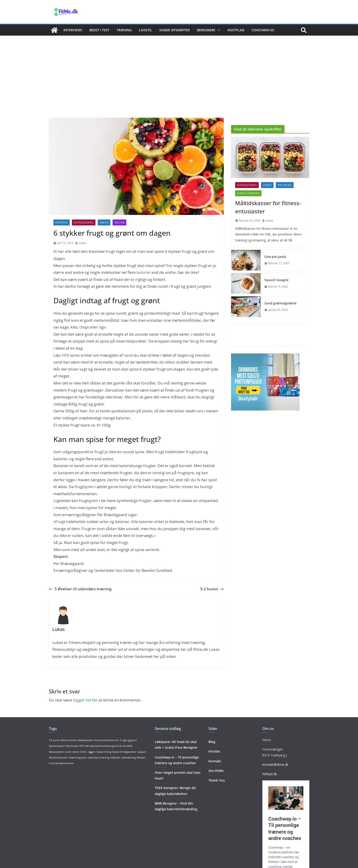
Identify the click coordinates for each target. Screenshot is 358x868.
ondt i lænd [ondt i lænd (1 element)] (72, 752)
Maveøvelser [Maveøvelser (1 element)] (56, 752)
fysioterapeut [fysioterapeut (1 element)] (57, 746)
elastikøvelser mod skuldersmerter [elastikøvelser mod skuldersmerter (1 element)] (98, 740)
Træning (124, 30)
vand (128, 355)
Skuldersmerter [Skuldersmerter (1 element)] (58, 758)
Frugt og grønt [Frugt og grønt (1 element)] (128, 740)
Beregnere (206, 30)
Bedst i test (99, 30)
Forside (214, 751)
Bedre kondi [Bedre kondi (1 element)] (69, 740)
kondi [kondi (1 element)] (118, 746)
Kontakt (215, 761)
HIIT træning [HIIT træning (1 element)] (86, 746)
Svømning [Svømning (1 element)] (75, 758)
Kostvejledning (84, 222)
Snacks (104, 222)
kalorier (144, 272)
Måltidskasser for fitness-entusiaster (268, 207)
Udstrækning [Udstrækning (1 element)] (128, 758)
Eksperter (62, 222)
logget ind (82, 700)
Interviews (73, 30)
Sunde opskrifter (175, 30)
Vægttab (119, 222)
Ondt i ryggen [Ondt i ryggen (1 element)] (87, 752)
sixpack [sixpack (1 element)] (142, 752)
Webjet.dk (270, 774)
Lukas (82, 243)
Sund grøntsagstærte (280, 303)
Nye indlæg (285, 185)
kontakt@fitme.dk (275, 765)
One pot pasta (275, 257)
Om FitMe (216, 771)
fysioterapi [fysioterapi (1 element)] (72, 746)
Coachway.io (263, 30)
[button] (218, 30)
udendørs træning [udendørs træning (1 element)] (98, 758)
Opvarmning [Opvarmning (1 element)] (104, 752)
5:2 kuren (212, 589)
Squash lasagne (276, 280)
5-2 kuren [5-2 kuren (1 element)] (55, 740)
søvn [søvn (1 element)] (84, 758)
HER (65, 355)
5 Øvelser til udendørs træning (80, 589)
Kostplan (236, 30)
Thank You (217, 780)
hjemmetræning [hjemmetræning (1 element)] (104, 746)
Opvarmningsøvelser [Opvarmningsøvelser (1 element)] (124, 752)
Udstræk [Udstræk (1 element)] (115, 758)
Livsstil (146, 30)
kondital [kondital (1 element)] (128, 746)
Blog (212, 742)
